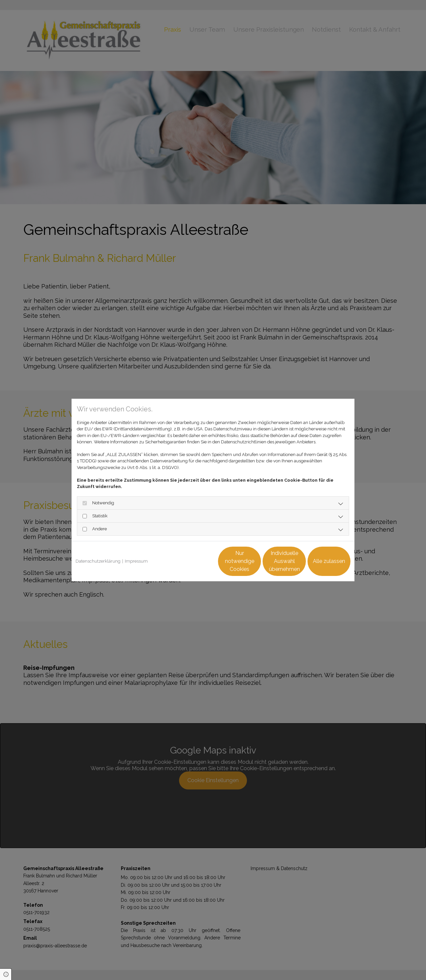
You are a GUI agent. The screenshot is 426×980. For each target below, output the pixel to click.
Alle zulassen (320, 561)
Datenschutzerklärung (98, 561)
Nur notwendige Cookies (193, 561)
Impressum (136, 561)
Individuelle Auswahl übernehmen (256, 561)
